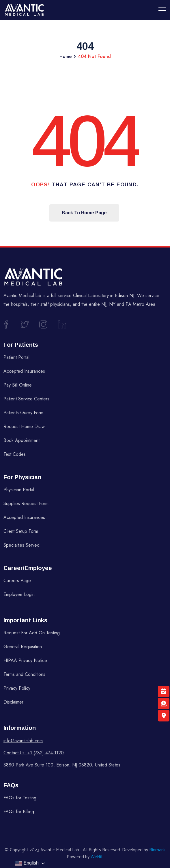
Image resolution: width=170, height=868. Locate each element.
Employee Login (19, 594)
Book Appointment (22, 440)
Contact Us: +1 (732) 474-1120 (34, 753)
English (27, 863)
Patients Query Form (23, 413)
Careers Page (17, 581)
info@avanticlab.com (23, 741)
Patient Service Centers (26, 399)
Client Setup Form (21, 531)
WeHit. (97, 857)
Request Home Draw (24, 426)
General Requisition (23, 647)
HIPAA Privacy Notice (25, 660)
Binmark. (157, 850)
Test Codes (15, 454)
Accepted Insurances (24, 371)
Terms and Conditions (24, 674)
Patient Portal (16, 357)
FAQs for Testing (20, 798)
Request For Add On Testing (32, 633)
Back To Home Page (84, 213)
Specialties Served (22, 545)
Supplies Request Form (26, 504)
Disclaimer (13, 702)
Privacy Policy (17, 688)
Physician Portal (19, 490)
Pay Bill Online (18, 385)
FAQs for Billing (19, 812)
